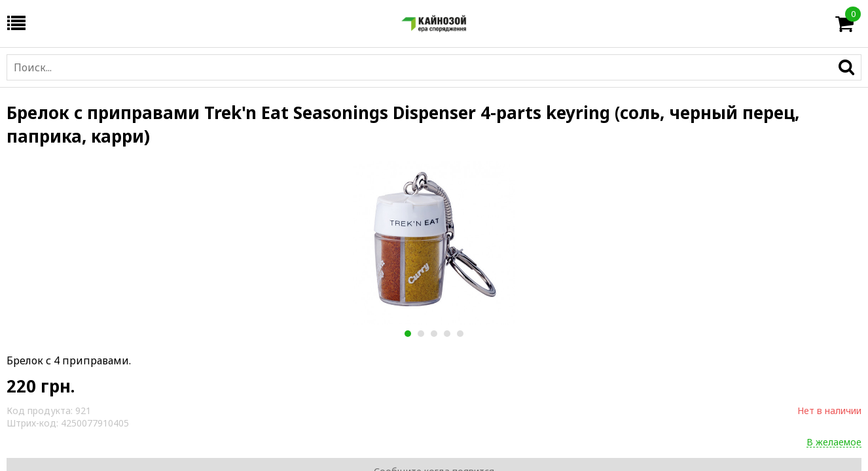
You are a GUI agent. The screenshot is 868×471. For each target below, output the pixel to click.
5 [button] (460, 334)
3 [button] (434, 334)
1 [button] (407, 334)
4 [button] (447, 334)
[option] (434, 243)
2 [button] (421, 334)
